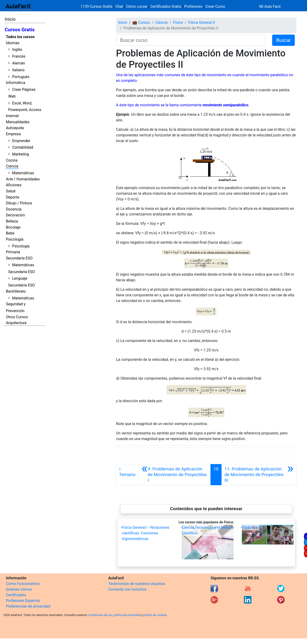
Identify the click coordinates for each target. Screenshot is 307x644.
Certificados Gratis (166, 6)
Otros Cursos (17, 317)
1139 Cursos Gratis (97, 6)
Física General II (201, 22)
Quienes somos (19, 589)
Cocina (12, 160)
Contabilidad (23, 147)
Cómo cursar (137, 6)
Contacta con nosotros (127, 589)
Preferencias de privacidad (28, 606)
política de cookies (155, 615)
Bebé (10, 233)
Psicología (15, 239)
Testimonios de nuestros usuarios (137, 584)
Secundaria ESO (19, 258)
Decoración (15, 215)
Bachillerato (16, 291)
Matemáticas (23, 173)
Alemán (18, 63)
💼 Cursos (141, 22)
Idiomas (13, 43)
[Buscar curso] (191, 40)
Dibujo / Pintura (19, 203)
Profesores (193, 6)
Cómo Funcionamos (23, 584)
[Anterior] (175, 475)
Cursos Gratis (20, 30)
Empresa (13, 134)
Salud (11, 191)
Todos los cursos (20, 37)
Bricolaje (13, 227)
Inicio (10, 19)
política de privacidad (127, 615)
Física (178, 22)
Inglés (17, 50)
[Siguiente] (259, 475)
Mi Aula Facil (270, 6)
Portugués (21, 77)
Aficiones (14, 185)
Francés (19, 56)
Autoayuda (15, 128)
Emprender (21, 141)
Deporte (13, 197)
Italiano (18, 70)
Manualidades (18, 122)
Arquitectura (16, 323)
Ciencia (12, 166)
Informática (16, 83)
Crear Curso (215, 6)
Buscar (283, 40)
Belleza (12, 221)
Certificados (16, 595)
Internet (12, 116)
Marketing (20, 154)
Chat (119, 6)
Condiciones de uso (100, 615)
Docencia (14, 209)
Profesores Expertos (23, 601)
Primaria (13, 252)
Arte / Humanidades (23, 179)
